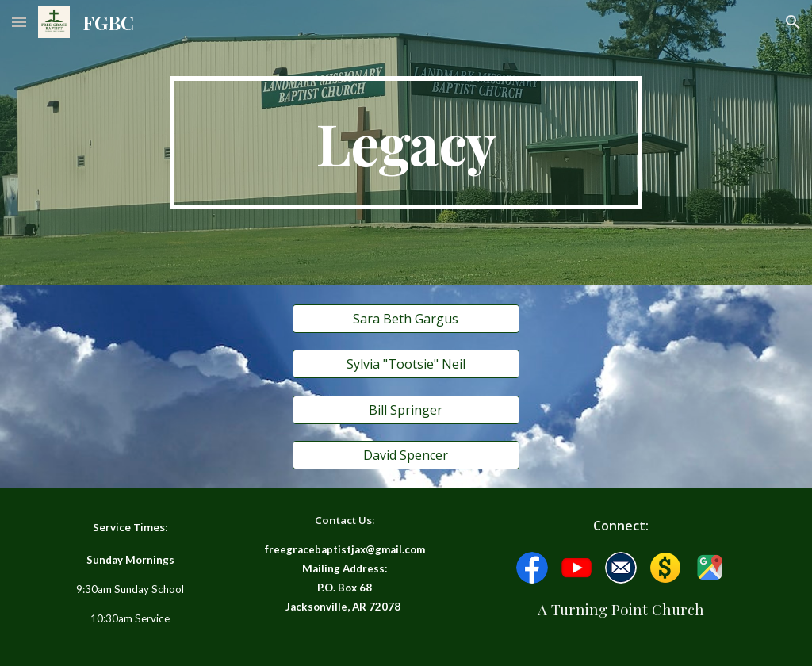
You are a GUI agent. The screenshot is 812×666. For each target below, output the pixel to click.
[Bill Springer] (406, 410)
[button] (19, 22)
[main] (406, 143)
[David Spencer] (406, 455)
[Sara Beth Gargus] (406, 319)
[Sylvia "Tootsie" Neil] (406, 364)
